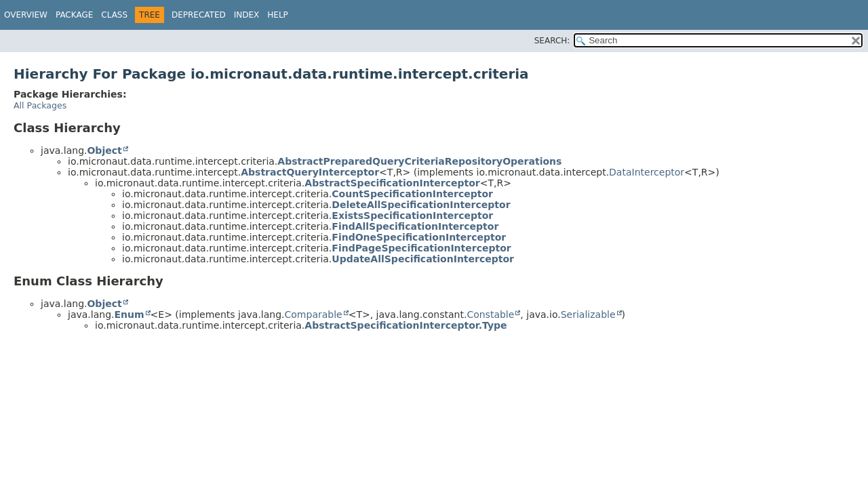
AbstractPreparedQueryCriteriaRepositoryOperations (419, 161)
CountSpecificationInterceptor (412, 194)
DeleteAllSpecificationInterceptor (421, 205)
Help (278, 15)
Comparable (314, 314)
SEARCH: (552, 41)
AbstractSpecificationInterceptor (392, 183)
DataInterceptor (647, 172)
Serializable (588, 314)
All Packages (40, 105)
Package (74, 15)
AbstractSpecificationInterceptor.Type (406, 325)
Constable (490, 314)
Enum (129, 314)
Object (104, 150)
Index (247, 15)
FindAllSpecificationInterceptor (415, 226)
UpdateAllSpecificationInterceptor (423, 259)
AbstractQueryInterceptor (310, 172)
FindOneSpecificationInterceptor (419, 237)
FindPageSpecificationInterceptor (421, 248)
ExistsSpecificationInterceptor (412, 216)
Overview (26, 15)
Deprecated (199, 15)
